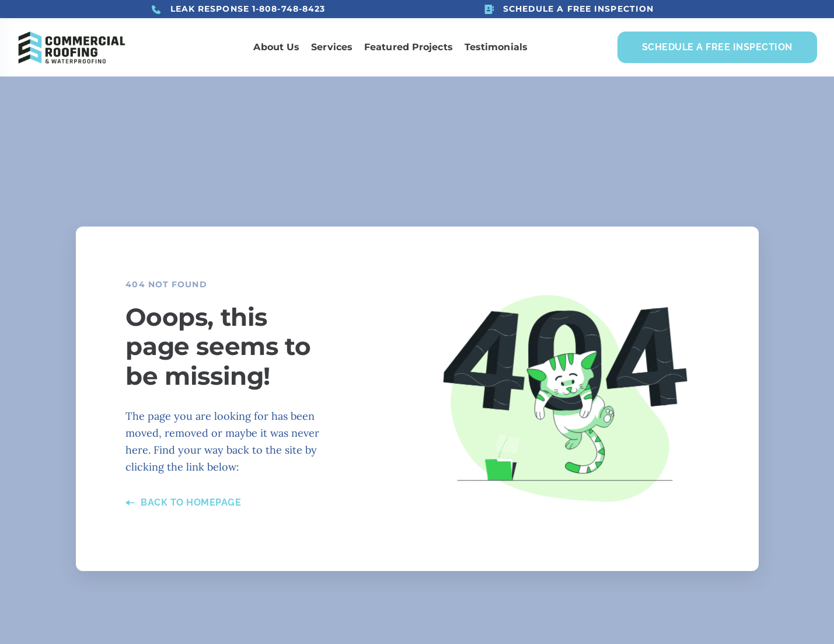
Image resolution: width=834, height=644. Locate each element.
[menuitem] (276, 47)
